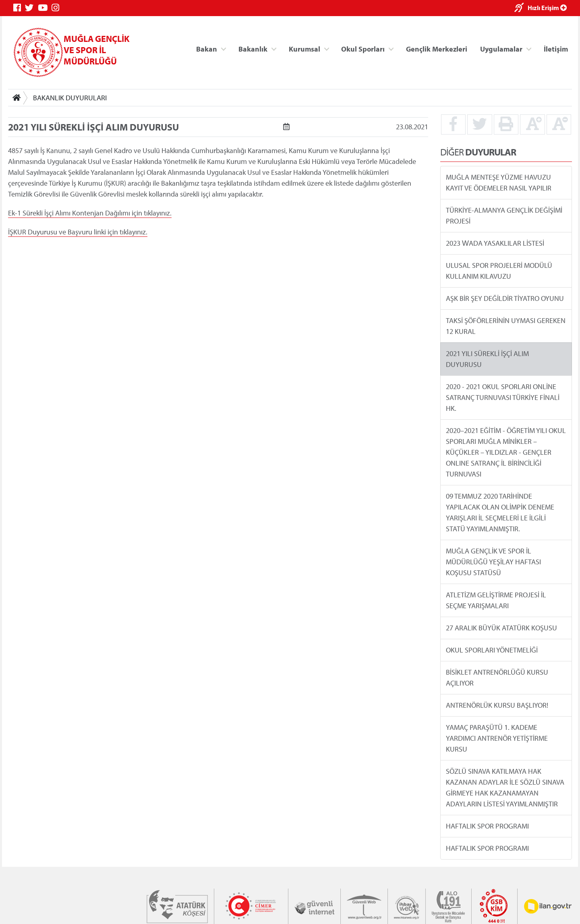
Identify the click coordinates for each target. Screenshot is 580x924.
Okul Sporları (363, 49)
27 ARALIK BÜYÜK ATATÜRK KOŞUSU (501, 628)
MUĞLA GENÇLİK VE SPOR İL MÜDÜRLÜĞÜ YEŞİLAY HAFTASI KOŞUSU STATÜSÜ (493, 562)
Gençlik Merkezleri (437, 49)
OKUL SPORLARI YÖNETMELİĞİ (492, 650)
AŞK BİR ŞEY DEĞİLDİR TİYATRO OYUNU (505, 298)
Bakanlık (253, 49)
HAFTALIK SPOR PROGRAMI (487, 826)
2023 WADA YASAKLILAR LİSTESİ (495, 243)
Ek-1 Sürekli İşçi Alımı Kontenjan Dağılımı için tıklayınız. (90, 213)
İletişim (556, 49)
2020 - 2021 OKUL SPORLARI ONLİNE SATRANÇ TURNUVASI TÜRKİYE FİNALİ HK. (503, 397)
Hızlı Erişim (547, 8)
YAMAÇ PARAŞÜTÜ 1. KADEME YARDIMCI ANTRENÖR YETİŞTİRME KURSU (497, 738)
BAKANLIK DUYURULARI (70, 98)
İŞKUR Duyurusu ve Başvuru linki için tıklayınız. (78, 232)
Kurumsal (304, 49)
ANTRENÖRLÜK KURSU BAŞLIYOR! (497, 705)
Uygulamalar (501, 49)
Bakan (207, 49)
